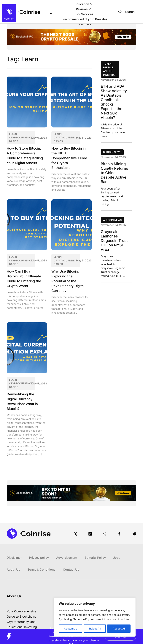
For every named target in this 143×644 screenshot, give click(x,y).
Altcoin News (112, 220)
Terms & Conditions (42, 569)
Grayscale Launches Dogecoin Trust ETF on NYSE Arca (114, 241)
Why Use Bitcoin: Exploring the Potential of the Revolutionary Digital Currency (68, 281)
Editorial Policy (95, 558)
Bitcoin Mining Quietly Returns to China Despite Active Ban (114, 173)
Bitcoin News (112, 152)
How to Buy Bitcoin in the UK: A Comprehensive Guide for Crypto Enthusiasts (69, 158)
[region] (95, 617)
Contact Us (71, 569)
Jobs (117, 558)
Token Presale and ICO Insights (109, 69)
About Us (13, 569)
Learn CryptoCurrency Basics (21, 138)
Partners (85, 24)
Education (84, 4)
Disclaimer (14, 558)
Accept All (119, 628)
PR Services (85, 14)
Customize (71, 628)
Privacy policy (39, 558)
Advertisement (67, 558)
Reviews (84, 9)
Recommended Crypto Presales (85, 19)
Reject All (95, 628)
